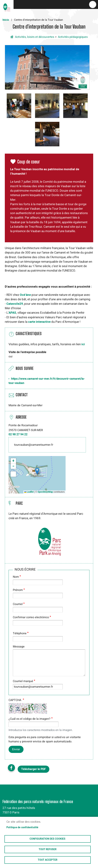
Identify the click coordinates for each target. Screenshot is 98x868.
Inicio (6, 20)
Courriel (18, 604)
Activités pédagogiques (73, 37)
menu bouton (93, 4)
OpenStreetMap (45, 492)
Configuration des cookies (47, 839)
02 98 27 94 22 (18, 434)
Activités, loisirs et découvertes (35, 37)
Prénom (18, 590)
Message (19, 647)
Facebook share (11, 768)
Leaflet (29, 492)
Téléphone (20, 633)
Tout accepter (48, 860)
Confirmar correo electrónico (31, 617)
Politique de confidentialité (22, 827)
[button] (47, 67)
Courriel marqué (23, 681)
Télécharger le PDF (33, 769)
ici (83, 344)
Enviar (16, 749)
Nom (16, 577)
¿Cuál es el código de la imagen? (29, 719)
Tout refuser (48, 849)
